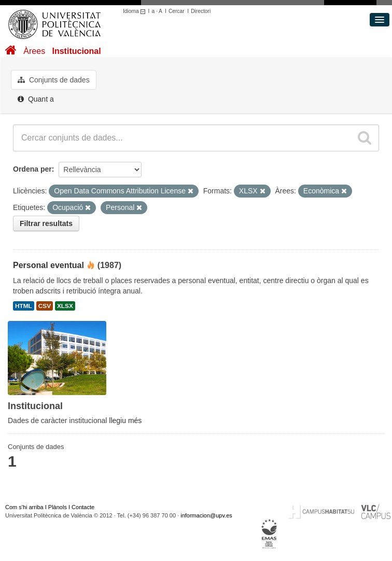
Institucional (76, 51)
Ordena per (32, 169)
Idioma (136, 11)
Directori (201, 11)
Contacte (83, 507)
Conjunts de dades (54, 80)
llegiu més (125, 420)
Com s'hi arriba (24, 507)
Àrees (34, 51)
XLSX (65, 306)
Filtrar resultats (46, 223)
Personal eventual (48, 265)
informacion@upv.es (206, 515)
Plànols (58, 507)
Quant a (36, 99)
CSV (45, 306)
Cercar (177, 11)
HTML (24, 306)
